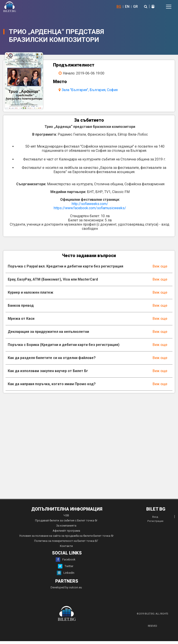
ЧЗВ (66, 518)
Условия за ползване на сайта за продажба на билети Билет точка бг (66, 539)
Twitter (66, 569)
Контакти (66, 549)
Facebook (66, 562)
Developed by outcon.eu (66, 590)
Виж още (160, 269)
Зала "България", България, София (91, 90)
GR (135, 7)
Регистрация (155, 524)
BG (119, 7)
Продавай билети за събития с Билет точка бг (66, 523)
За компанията (66, 528)
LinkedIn (66, 576)
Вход (155, 520)
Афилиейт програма (66, 534)
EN (127, 7)
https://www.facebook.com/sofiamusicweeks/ (90, 211)
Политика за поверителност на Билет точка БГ (66, 544)
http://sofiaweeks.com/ (90, 207)
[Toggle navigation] (169, 7)
